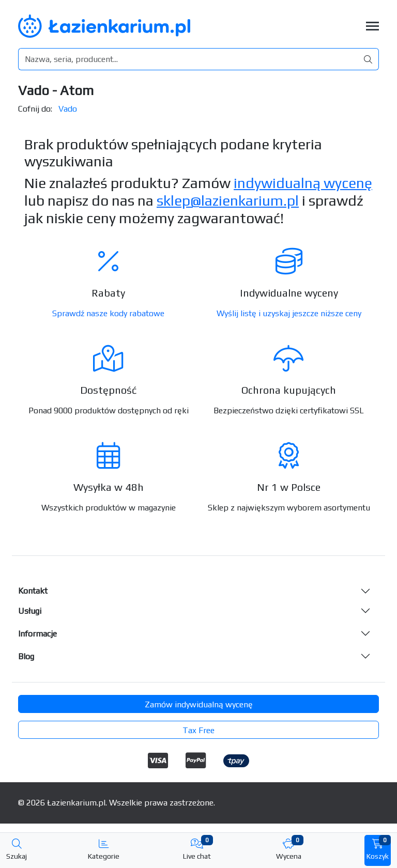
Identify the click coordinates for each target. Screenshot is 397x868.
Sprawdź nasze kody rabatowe (108, 313)
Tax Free (198, 730)
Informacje (37, 634)
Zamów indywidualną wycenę (199, 704)
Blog (26, 656)
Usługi (30, 611)
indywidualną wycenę (303, 183)
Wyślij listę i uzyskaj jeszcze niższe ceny (289, 313)
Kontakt (33, 591)
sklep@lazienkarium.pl (228, 200)
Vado (68, 109)
